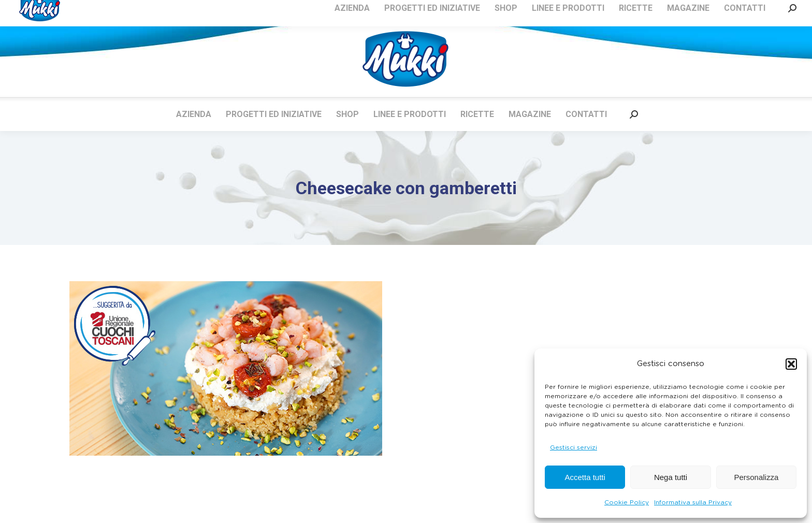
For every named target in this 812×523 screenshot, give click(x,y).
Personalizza (756, 477)
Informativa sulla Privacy (693, 502)
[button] (791, 364)
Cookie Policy (627, 502)
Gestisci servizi (574, 447)
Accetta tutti (585, 477)
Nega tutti (671, 477)
